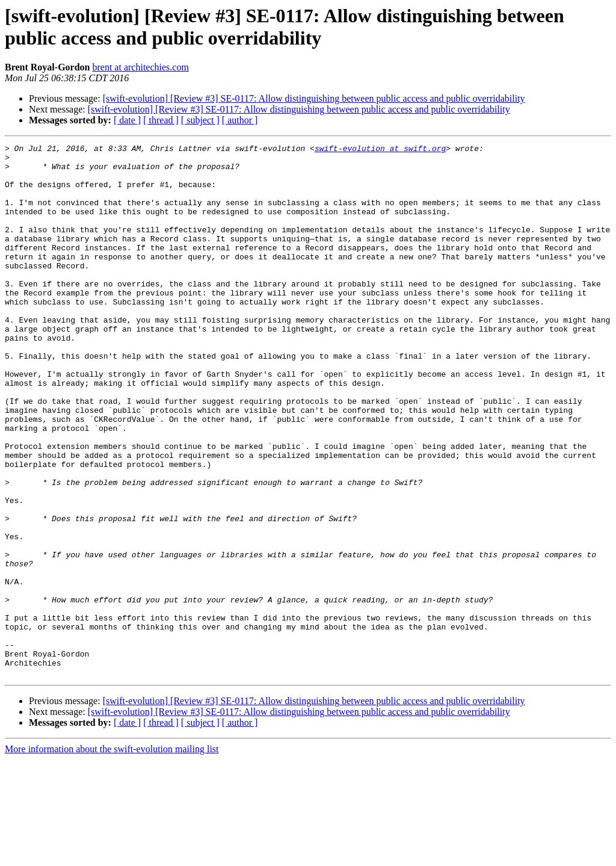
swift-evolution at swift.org (380, 150)
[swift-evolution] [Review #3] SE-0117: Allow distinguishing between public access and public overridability (314, 98)
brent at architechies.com (140, 67)
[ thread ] (161, 120)
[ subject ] (200, 120)
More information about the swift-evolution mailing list (112, 855)
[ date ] (127, 120)
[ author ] (240, 120)
